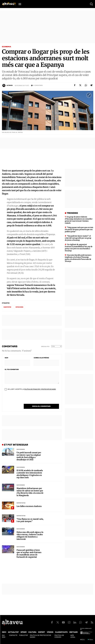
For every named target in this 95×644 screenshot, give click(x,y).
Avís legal (73, 636)
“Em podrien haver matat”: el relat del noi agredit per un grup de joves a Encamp (78, 238)
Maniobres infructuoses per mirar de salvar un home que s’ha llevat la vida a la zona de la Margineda (30, 492)
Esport (42, 632)
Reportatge (21, 503)
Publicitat (24, 635)
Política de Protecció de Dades (41, 636)
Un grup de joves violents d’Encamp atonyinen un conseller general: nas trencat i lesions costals (79, 220)
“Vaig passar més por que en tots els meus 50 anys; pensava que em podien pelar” (79, 229)
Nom (6, 358)
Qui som (4, 636)
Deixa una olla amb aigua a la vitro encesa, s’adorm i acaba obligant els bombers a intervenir (30, 536)
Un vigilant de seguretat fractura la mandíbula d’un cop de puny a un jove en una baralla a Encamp (79, 248)
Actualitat (13, 632)
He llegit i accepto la (30, 389)
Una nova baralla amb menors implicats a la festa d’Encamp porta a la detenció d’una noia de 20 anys (78, 258)
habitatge (7, 307)
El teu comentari (12, 369)
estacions (19, 307)
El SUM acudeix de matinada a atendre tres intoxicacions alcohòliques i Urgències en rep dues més (30, 474)
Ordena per (45, 347)
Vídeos (50, 632)
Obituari (74, 632)
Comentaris (38, 85)
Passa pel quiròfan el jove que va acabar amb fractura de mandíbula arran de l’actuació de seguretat (29, 554)
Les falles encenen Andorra (29, 506)
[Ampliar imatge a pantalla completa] (89, 95)
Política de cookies (59, 636)
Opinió (24, 632)
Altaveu (10, 85)
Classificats (61, 632)
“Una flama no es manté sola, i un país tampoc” (30, 520)
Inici (4, 632)
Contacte (13, 635)
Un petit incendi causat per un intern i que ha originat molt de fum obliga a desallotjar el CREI (29, 456)
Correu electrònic (41, 358)
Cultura (32, 632)
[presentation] (23, 399)
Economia (7, 47)
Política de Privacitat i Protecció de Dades (40, 389)
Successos (21, 449)
